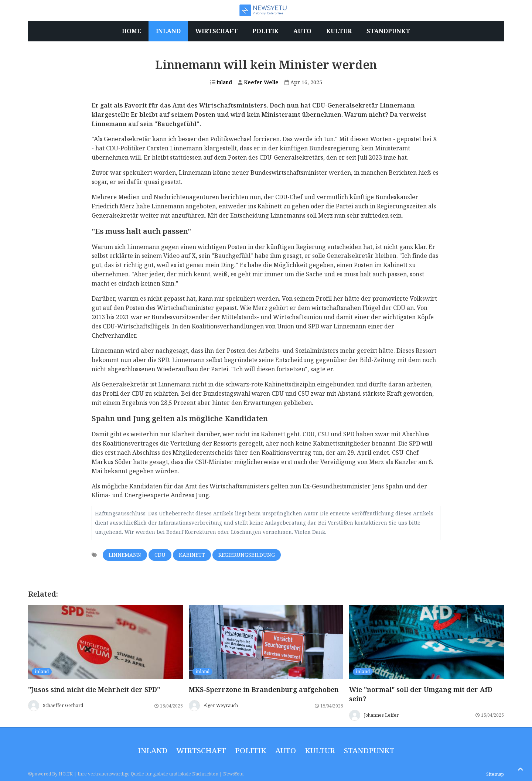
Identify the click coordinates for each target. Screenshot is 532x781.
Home (132, 31)
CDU (160, 555)
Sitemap (495, 774)
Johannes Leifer (381, 715)
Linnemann (125, 555)
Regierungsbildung (247, 555)
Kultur (320, 751)
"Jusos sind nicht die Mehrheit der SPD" (94, 689)
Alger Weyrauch (221, 705)
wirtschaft (201, 751)
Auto (286, 751)
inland (221, 82)
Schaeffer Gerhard (63, 705)
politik (251, 751)
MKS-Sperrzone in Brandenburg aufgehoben (264, 689)
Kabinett (192, 555)
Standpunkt (369, 751)
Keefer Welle (258, 82)
